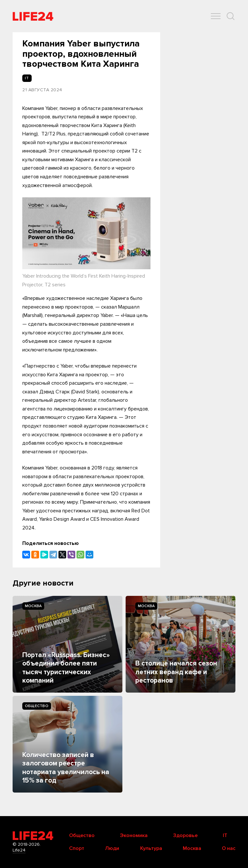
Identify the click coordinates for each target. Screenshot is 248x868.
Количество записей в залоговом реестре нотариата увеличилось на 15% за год (66, 768)
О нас (229, 848)
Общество (37, 706)
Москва (33, 606)
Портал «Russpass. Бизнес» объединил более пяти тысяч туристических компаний (66, 668)
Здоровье (185, 835)
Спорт (77, 848)
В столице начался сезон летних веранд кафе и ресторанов (176, 672)
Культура (151, 848)
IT (225, 835)
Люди (112, 848)
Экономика (134, 835)
